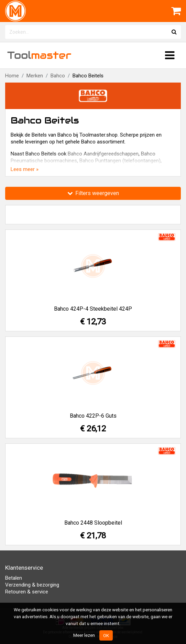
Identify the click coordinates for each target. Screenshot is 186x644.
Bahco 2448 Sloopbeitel (93, 523)
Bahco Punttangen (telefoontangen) (120, 161)
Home (12, 76)
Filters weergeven (93, 193)
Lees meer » (25, 169)
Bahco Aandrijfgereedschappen (103, 154)
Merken (35, 76)
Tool (39, 55)
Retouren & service (27, 592)
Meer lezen (84, 635)
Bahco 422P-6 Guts (93, 416)
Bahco (58, 76)
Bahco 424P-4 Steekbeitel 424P (93, 309)
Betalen (14, 578)
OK (106, 635)
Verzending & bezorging (32, 585)
